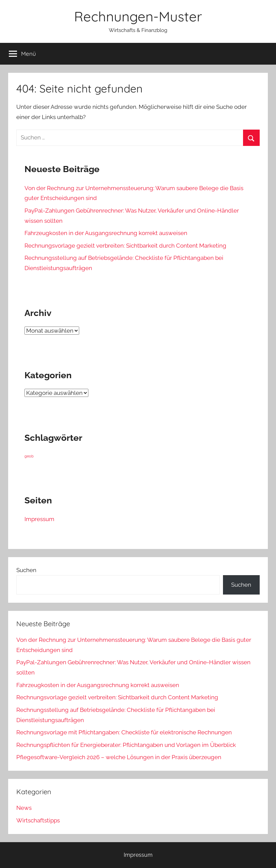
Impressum (39, 519)
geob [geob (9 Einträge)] (29, 456)
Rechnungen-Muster (138, 16)
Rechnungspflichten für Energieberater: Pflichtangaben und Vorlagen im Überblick (126, 745)
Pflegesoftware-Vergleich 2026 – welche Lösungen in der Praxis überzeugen (119, 757)
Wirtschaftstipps (38, 820)
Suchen (26, 570)
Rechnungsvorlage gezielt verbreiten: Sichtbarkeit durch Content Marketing (125, 246)
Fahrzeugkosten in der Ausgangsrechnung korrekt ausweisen (106, 233)
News (24, 808)
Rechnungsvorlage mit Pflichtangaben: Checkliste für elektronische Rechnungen (124, 732)
